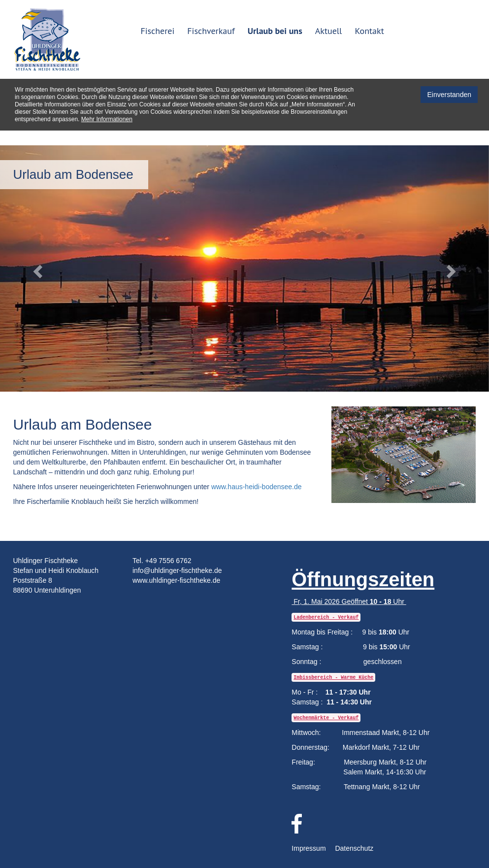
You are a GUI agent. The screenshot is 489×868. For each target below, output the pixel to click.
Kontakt (369, 31)
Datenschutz (354, 848)
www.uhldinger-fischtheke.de (176, 580)
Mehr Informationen (107, 119)
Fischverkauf (211, 31)
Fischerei (157, 31)
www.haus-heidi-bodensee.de (257, 487)
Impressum (309, 848)
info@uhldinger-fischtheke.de (177, 570)
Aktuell (329, 31)
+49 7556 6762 (168, 561)
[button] (37, 268)
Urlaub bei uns (275, 31)
